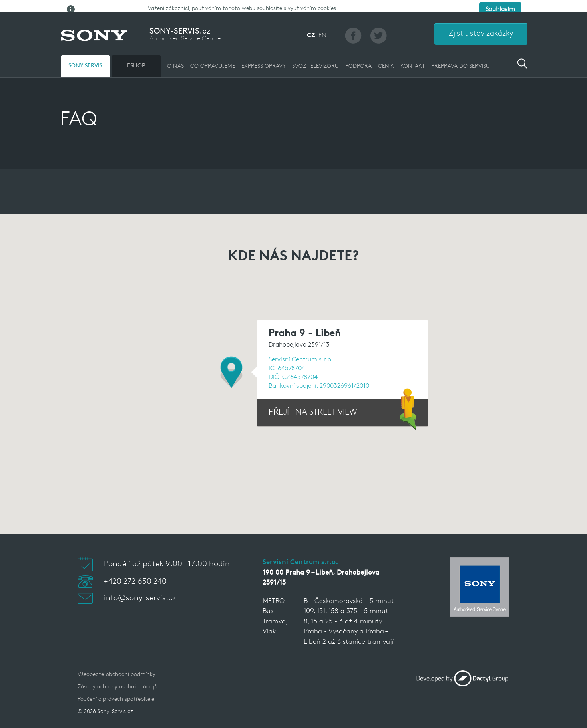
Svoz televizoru (315, 60)
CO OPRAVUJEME (213, 60)
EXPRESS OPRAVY (264, 60)
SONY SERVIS (85, 60)
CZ (311, 29)
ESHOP (136, 60)
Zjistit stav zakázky (481, 27)
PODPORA (358, 60)
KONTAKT (413, 60)
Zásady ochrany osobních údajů (117, 680)
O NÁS (175, 60)
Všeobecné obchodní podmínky (116, 668)
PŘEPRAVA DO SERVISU (461, 60)
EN (322, 29)
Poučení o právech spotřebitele (116, 693)
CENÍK (386, 60)
